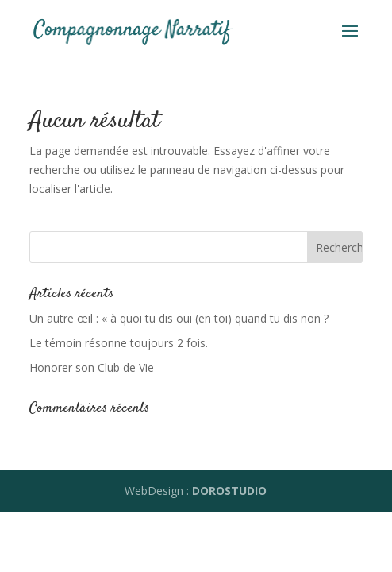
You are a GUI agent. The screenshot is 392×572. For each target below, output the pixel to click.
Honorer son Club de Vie (92, 367)
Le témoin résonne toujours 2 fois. (119, 343)
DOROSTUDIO (229, 491)
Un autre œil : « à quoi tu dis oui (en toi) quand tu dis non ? (179, 318)
